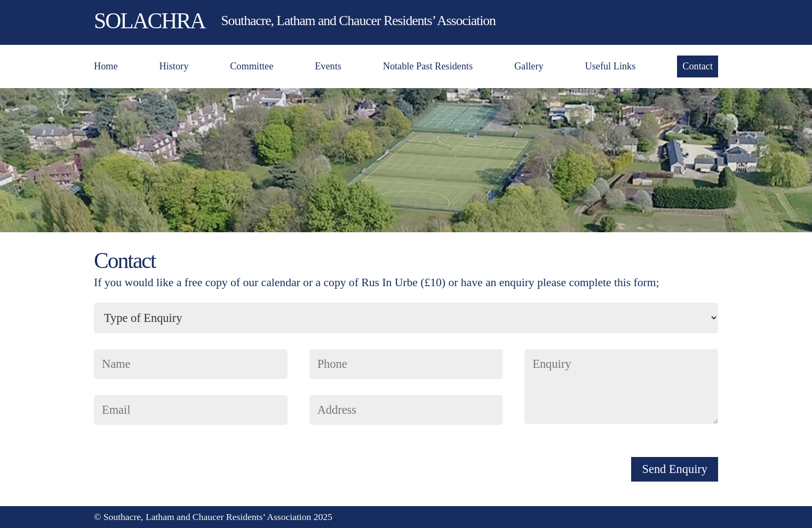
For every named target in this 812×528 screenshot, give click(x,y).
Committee (252, 66)
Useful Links (611, 66)
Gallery (529, 66)
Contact (698, 66)
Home (106, 66)
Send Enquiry (675, 469)
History (174, 66)
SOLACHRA (149, 21)
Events (328, 66)
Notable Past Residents (428, 66)
